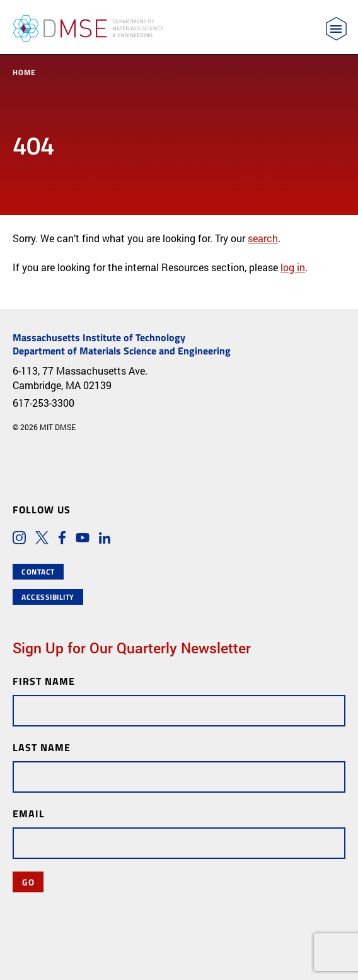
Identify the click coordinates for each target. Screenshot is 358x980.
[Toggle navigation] (336, 29)
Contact (38, 572)
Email (29, 813)
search (263, 238)
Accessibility (48, 597)
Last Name (42, 747)
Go (28, 882)
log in (293, 267)
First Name (44, 681)
